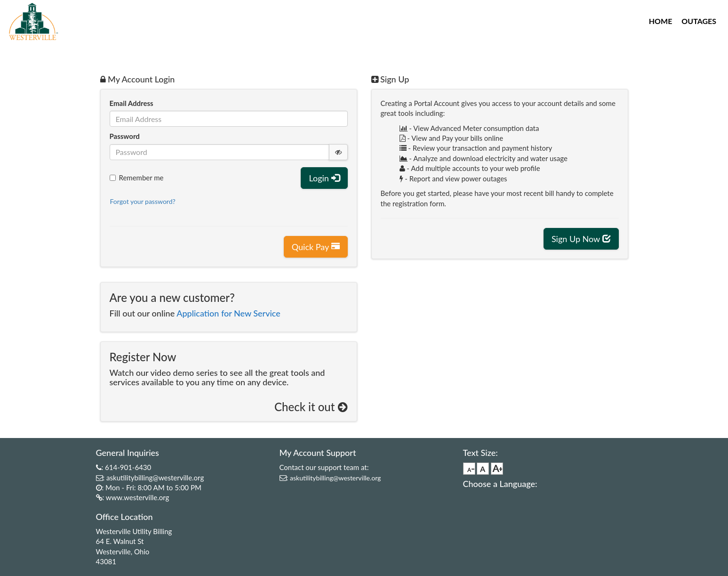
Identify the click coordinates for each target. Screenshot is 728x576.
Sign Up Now (581, 239)
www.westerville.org (138, 497)
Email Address (132, 103)
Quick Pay (316, 247)
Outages (699, 21)
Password (125, 136)
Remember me (137, 178)
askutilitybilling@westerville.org (155, 478)
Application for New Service (228, 313)
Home (661, 21)
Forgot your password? (143, 201)
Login (324, 178)
